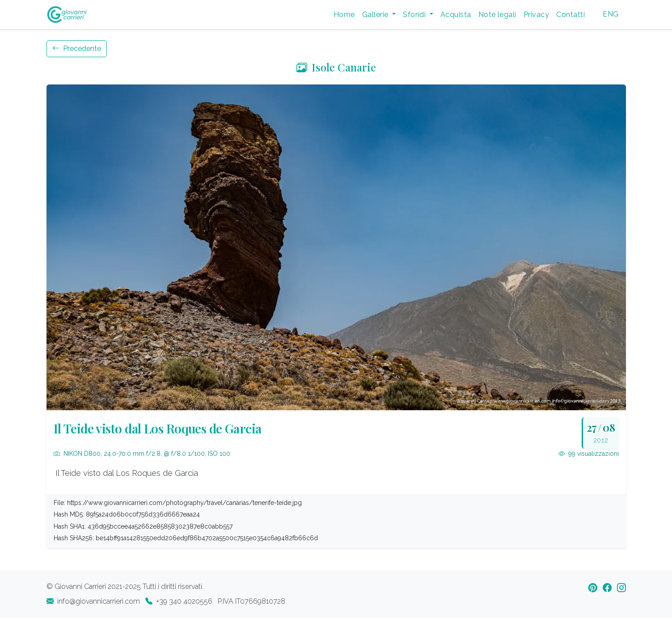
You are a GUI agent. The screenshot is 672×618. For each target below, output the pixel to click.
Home (344, 15)
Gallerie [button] (376, 15)
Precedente (77, 48)
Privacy (536, 15)
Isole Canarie (336, 67)
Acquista (456, 15)
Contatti (571, 15)
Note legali (497, 15)
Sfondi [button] (415, 15)
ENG (611, 14)
